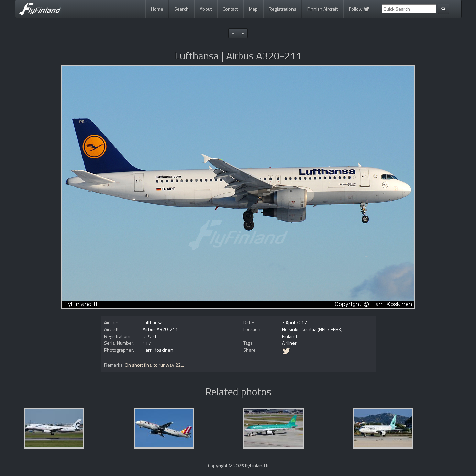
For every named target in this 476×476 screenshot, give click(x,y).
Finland (289, 336)
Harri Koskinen (158, 350)
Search (181, 9)
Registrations (283, 9)
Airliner (289, 343)
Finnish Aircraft (323, 9)
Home (157, 9)
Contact (230, 9)
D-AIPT (150, 336)
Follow (359, 9)
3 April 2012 (294, 322)
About (206, 9)
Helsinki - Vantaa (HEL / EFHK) (312, 329)
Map (253, 9)
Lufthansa (153, 322)
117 (147, 343)
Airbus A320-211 (160, 329)
